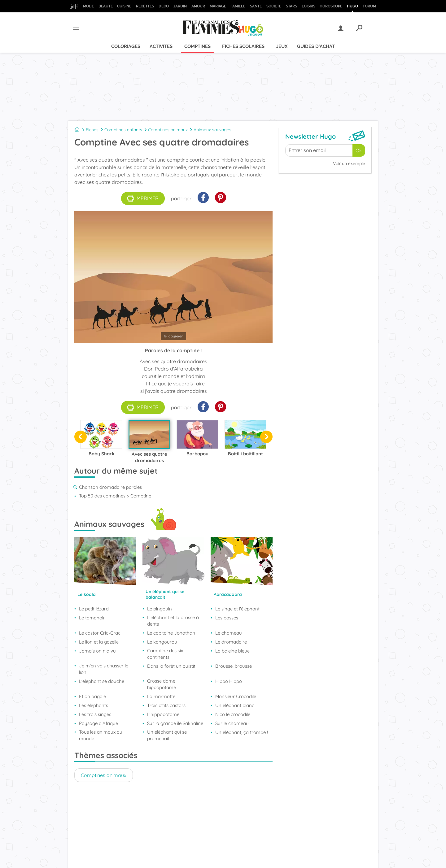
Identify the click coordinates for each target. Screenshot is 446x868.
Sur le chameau (232, 723)
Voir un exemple (349, 163)
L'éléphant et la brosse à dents (173, 621)
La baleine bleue (232, 651)
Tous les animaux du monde (101, 735)
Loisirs (308, 6)
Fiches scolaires (243, 46)
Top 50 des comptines (102, 496)
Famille (238, 6)
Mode (88, 6)
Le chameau (229, 633)
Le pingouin (160, 609)
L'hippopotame (163, 714)
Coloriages (126, 46)
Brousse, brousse (234, 666)
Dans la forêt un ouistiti (172, 666)
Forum (369, 6)
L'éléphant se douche (102, 681)
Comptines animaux (168, 130)
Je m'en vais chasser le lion (104, 669)
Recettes (145, 6)
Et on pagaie (92, 696)
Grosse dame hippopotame (162, 684)
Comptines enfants (123, 130)
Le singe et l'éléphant (237, 609)
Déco (164, 6)
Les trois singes (95, 714)
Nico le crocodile (233, 714)
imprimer (143, 198)
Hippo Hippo (229, 681)
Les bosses (227, 618)
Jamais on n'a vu (97, 651)
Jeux (282, 46)
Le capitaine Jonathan (171, 633)
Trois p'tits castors (166, 705)
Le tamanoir (92, 618)
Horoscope (331, 6)
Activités (161, 46)
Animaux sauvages (212, 130)
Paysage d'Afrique (98, 723)
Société (274, 6)
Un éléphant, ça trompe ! (242, 732)
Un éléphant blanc (235, 705)
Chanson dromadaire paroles (110, 487)
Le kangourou (162, 642)
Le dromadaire (231, 642)
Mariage (218, 6)
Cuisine (124, 6)
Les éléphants (94, 705)
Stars (291, 6)
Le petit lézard (94, 609)
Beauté (106, 6)
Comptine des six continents (165, 654)
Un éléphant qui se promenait (167, 735)
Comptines (197, 46)
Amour (198, 6)
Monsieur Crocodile (236, 696)
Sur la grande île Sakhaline (175, 723)
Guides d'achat (316, 46)
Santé (256, 6)
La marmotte (161, 696)
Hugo (352, 6)
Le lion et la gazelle (99, 642)
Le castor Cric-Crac (100, 633)
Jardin (180, 6)
